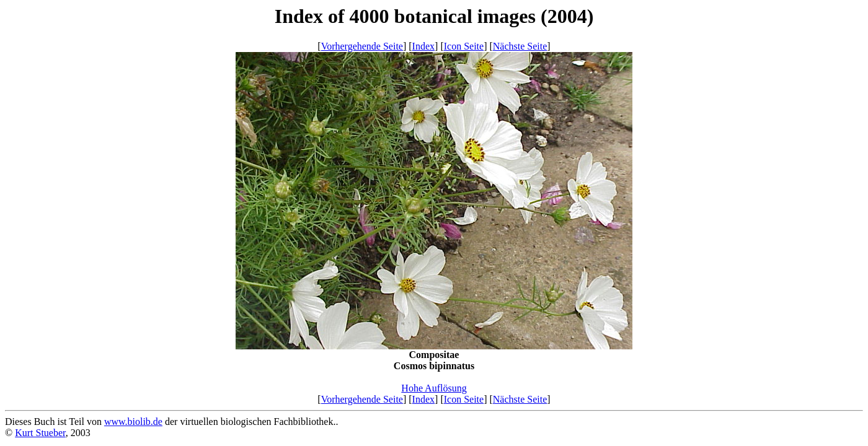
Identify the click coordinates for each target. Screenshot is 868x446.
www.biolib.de (133, 422)
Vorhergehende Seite (362, 46)
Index (423, 46)
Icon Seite (464, 46)
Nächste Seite (520, 46)
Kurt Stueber (40, 433)
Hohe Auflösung (434, 388)
